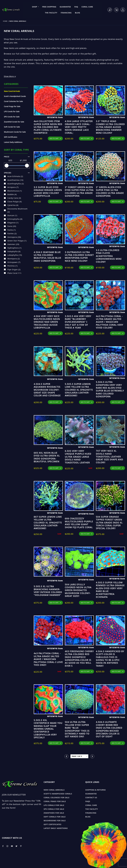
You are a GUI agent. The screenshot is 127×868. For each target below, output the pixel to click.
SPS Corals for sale (54, 809)
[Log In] (123, 10)
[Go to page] (79, 756)
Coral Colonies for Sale (13, 101)
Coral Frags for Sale (12, 106)
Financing (66, 13)
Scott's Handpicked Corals (15, 96)
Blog (78, 13)
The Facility (51, 13)
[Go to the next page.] (92, 756)
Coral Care (87, 7)
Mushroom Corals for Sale (15, 132)
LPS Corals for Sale (12, 111)
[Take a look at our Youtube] (12, 846)
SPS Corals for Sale (12, 117)
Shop (35, 7)
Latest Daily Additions (13, 142)
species (17, 173)
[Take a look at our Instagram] (7, 846)
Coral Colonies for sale (57, 798)
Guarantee (65, 7)
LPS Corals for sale (54, 805)
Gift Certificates (11, 137)
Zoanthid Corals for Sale (14, 122)
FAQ (76, 7)
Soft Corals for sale (55, 817)
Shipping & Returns (95, 790)
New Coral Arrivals (12, 91)
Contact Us (91, 798)
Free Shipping (49, 7)
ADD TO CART (55, 138)
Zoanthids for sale (54, 813)
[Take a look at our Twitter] (16, 846)
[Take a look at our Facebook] (3, 846)
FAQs (88, 801)
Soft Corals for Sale (12, 127)
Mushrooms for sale (55, 821)
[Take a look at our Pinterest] (21, 846)
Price (17, 157)
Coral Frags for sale (55, 801)
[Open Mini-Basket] (116, 10)
